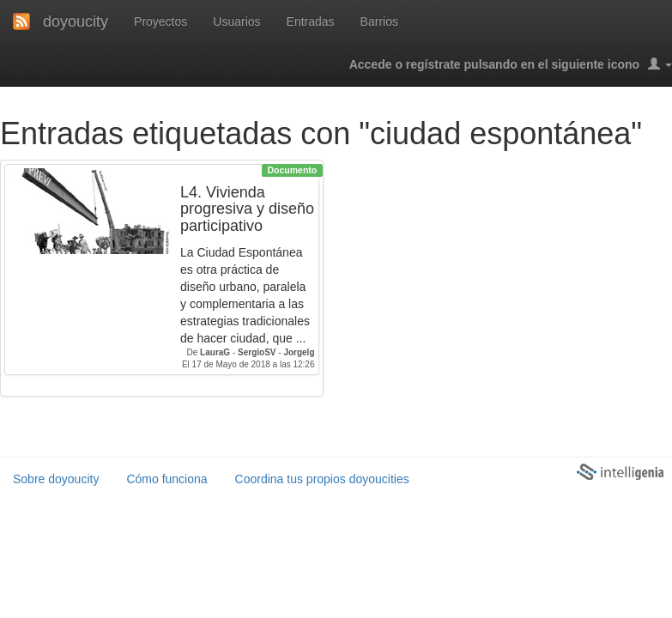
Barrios (379, 21)
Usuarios (236, 21)
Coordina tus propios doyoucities (322, 479)
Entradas (311, 21)
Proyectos (160, 21)
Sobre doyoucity (56, 479)
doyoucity (76, 21)
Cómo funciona (166, 479)
